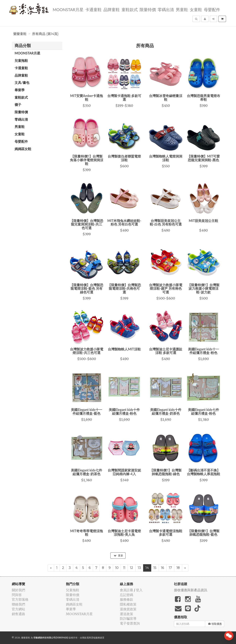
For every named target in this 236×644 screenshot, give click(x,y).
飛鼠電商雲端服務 (91, 638)
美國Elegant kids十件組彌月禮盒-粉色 (124, 412)
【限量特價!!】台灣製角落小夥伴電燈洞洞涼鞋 (87, 160)
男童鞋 (182, 9)
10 (117, 568)
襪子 (18, 105)
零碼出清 (166, 9)
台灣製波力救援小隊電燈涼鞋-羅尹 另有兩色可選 (166, 289)
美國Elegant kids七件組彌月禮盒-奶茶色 (86, 472)
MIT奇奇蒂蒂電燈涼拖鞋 (87, 533)
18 (178, 568)
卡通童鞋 (93, 9)
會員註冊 (126, 590)
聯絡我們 (18, 604)
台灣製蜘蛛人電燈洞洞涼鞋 (166, 158)
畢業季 (20, 90)
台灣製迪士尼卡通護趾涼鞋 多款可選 (166, 351)
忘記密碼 (126, 595)
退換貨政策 (128, 609)
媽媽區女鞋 (23, 149)
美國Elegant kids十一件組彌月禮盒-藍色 (86, 412)
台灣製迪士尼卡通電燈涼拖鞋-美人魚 (124, 533)
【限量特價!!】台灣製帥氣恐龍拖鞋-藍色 (203, 533)
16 (163, 568)
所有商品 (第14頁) (45, 34)
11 (124, 568)
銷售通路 (18, 614)
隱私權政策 (128, 604)
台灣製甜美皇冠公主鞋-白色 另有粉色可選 (166, 223)
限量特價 (148, 9)
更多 (118, 556)
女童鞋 (196, 9)
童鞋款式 (130, 9)
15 (155, 568)
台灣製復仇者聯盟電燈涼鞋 (124, 158)
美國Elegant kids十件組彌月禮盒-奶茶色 (166, 412)
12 (132, 568)
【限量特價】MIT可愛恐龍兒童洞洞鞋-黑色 (203, 158)
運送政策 (126, 614)
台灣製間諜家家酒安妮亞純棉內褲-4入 (124, 472)
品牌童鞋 (112, 9)
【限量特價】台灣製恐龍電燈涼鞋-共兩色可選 (124, 289)
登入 (139, 590)
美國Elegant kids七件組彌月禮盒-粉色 (203, 412)
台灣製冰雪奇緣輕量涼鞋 (166, 98)
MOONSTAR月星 (68, 9)
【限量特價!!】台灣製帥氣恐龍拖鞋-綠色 (166, 472)
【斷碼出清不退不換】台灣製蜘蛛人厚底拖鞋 (203, 472)
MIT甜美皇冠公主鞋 (203, 221)
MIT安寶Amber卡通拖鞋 (87, 98)
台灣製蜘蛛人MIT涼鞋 (124, 349)
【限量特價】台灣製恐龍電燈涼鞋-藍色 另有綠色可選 (87, 289)
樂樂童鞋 (20, 34)
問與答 (17, 595)
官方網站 (18, 609)
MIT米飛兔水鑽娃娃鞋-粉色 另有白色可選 (124, 223)
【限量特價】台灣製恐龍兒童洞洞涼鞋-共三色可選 (87, 224)
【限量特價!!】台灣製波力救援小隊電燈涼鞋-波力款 (203, 289)
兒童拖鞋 (21, 61)
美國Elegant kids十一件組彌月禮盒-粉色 (203, 351)
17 (170, 568)
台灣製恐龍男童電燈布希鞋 (203, 98)
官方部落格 (20, 599)
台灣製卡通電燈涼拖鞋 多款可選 (166, 533)
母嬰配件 (212, 9)
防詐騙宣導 (128, 619)
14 (147, 568)
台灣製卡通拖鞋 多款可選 (124, 98)
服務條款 (126, 599)
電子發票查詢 (130, 623)
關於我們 (18, 590)
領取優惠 (215, 624)
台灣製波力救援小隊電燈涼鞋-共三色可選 (87, 351)
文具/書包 (22, 83)
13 (139, 568)
